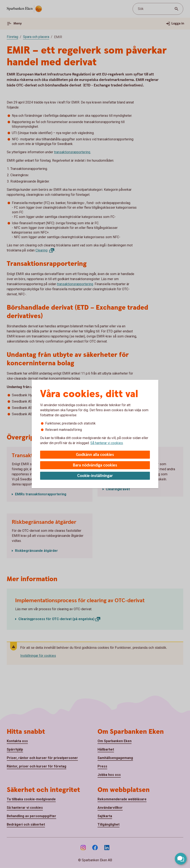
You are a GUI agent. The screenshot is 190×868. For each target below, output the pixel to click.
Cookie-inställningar (95, 476)
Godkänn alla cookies (95, 455)
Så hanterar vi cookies (107, 443)
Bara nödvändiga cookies (95, 465)
